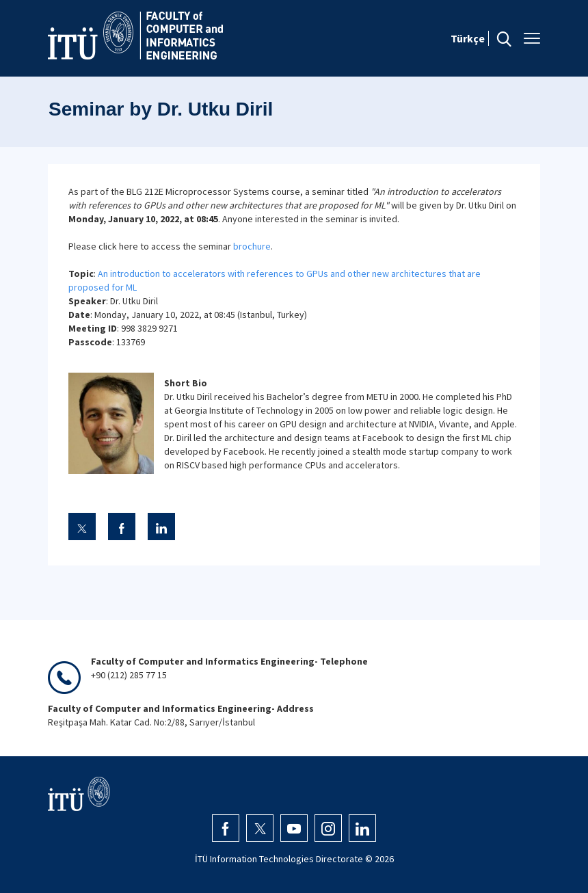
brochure (252, 246)
